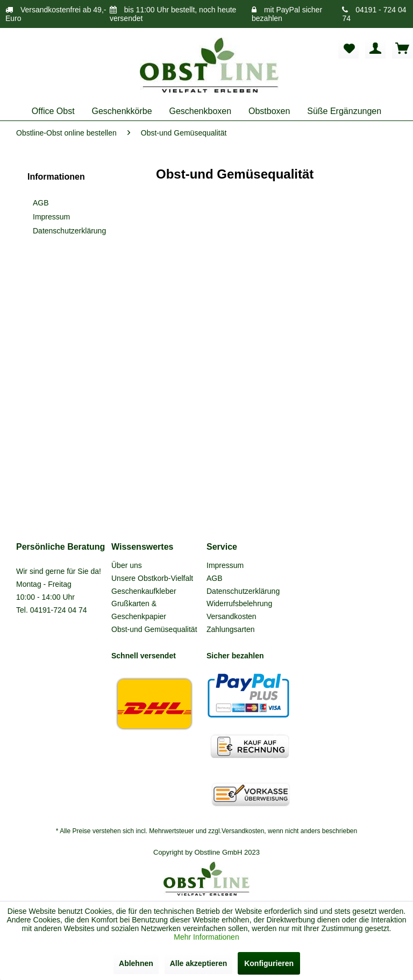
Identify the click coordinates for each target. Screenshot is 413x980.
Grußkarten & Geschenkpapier (139, 610)
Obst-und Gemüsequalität (154, 629)
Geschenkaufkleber (144, 591)
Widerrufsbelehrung (239, 603)
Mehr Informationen (206, 937)
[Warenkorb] (402, 48)
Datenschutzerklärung (69, 231)
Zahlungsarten (231, 629)
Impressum (51, 217)
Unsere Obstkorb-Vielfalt (152, 578)
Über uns (127, 565)
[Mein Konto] (375, 48)
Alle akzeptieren (199, 963)
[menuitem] (348, 48)
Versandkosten (232, 616)
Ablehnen (136, 963)
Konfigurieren (269, 963)
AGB (41, 203)
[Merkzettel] (348, 48)
